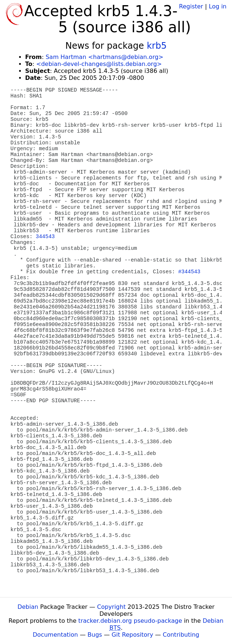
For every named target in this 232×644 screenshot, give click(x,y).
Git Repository (132, 635)
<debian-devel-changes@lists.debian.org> (99, 64)
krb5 (156, 46)
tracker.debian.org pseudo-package (130, 621)
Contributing (181, 635)
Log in (218, 6)
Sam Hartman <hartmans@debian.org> (104, 57)
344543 (45, 237)
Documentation (55, 635)
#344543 (189, 272)
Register (191, 6)
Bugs (95, 635)
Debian (28, 607)
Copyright (111, 607)
